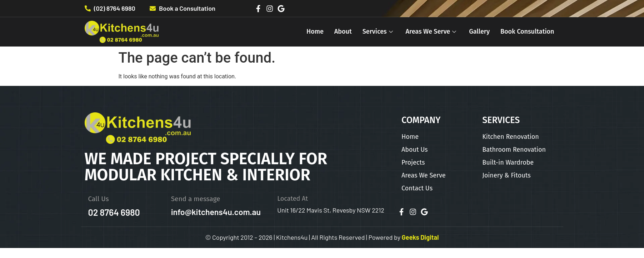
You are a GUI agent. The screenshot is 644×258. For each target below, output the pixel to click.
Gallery (479, 31)
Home (315, 31)
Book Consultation (527, 31)
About (343, 31)
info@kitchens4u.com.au (216, 212)
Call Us (99, 199)
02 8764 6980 (114, 212)
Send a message (196, 199)
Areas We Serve (431, 31)
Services (378, 31)
